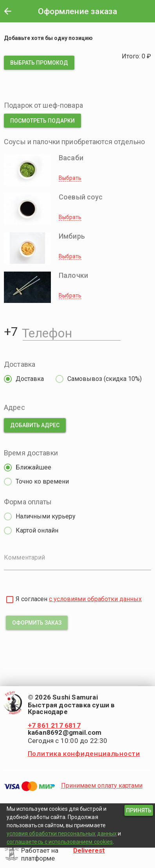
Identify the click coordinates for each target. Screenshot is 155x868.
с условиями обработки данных (95, 599)
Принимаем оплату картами (102, 786)
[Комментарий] (77, 563)
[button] (7, 11)
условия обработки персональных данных (62, 834)
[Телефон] (72, 332)
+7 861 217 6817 (54, 725)
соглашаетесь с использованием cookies (60, 842)
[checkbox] (10, 600)
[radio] (22, 379)
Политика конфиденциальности (84, 754)
